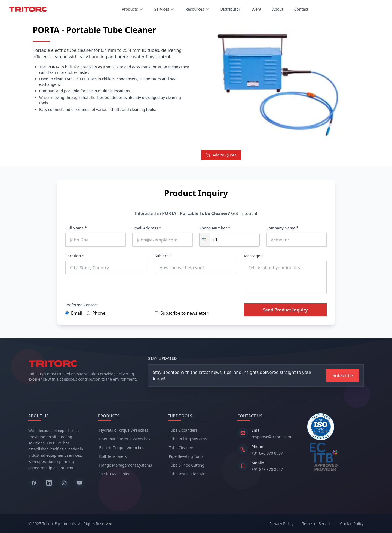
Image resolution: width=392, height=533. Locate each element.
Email (74, 313)
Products (132, 9)
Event (256, 9)
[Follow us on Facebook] (34, 483)
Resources (197, 9)
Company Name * (282, 228)
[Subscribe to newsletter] (343, 375)
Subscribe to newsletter (181, 313)
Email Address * (147, 228)
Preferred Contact (82, 305)
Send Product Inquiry (285, 310)
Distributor (230, 9)
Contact (301, 9)
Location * (75, 256)
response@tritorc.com (271, 437)
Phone (96, 313)
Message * (254, 256)
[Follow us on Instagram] (64, 483)
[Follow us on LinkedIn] (49, 483)
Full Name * (76, 228)
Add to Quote (221, 155)
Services (165, 9)
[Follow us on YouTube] (79, 483)
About (278, 9)
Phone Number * (215, 228)
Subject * (163, 256)
